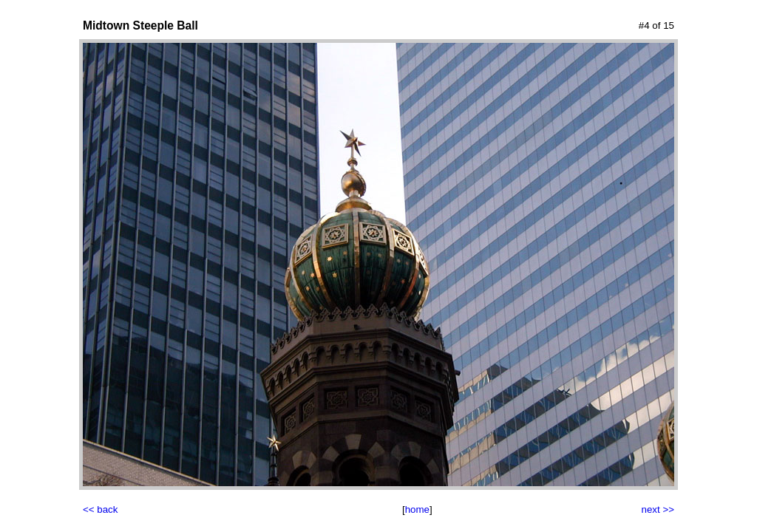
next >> (658, 509)
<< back (100, 509)
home (417, 509)
